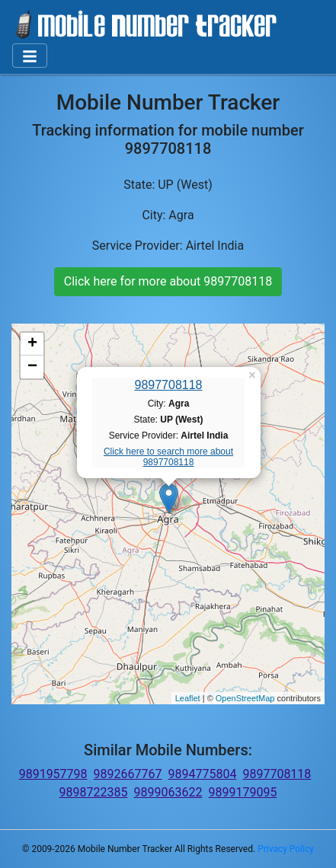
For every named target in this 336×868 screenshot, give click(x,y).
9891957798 (53, 774)
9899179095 (242, 792)
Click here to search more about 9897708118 (168, 457)
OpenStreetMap (245, 698)
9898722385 (94, 792)
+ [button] (32, 344)
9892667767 (128, 774)
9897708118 (169, 385)
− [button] (32, 367)
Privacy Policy (286, 849)
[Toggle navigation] (30, 56)
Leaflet (188, 698)
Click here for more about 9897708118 (168, 281)
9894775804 (203, 774)
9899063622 (168, 792)
